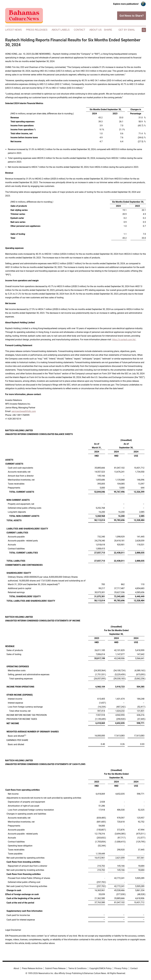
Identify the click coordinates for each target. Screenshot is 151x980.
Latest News (13, 30)
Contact (80, 30)
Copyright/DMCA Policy (100, 968)
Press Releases (37, 30)
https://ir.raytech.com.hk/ (124, 340)
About (16, 968)
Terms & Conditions (77, 968)
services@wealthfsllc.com (24, 411)
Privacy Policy (121, 968)
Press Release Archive (32, 968)
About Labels (61, 30)
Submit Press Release (55, 968)
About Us (95, 30)
